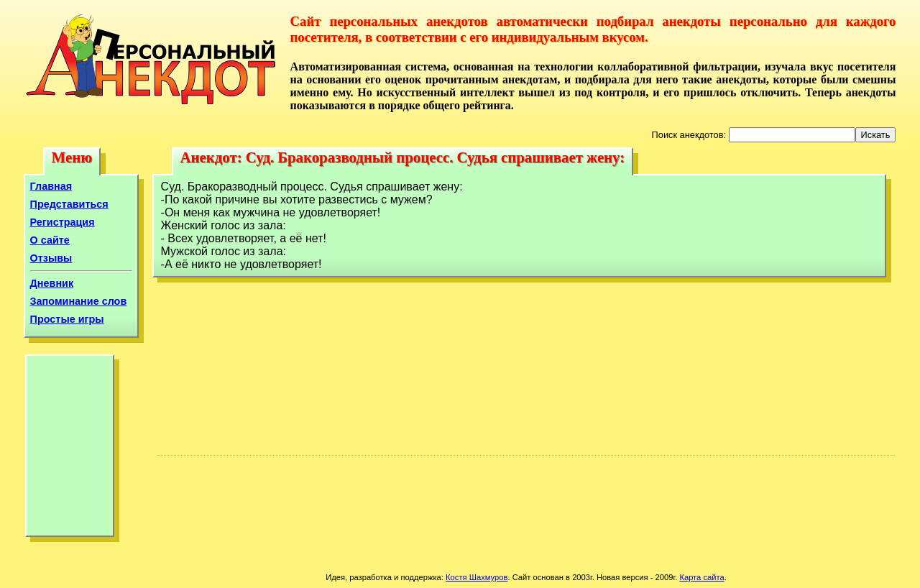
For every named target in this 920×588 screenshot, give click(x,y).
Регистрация (63, 222)
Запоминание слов (79, 301)
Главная (51, 186)
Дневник (52, 283)
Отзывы (51, 258)
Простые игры (67, 319)
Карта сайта (701, 577)
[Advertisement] (70, 449)
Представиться (69, 204)
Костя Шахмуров (477, 577)
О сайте (50, 240)
